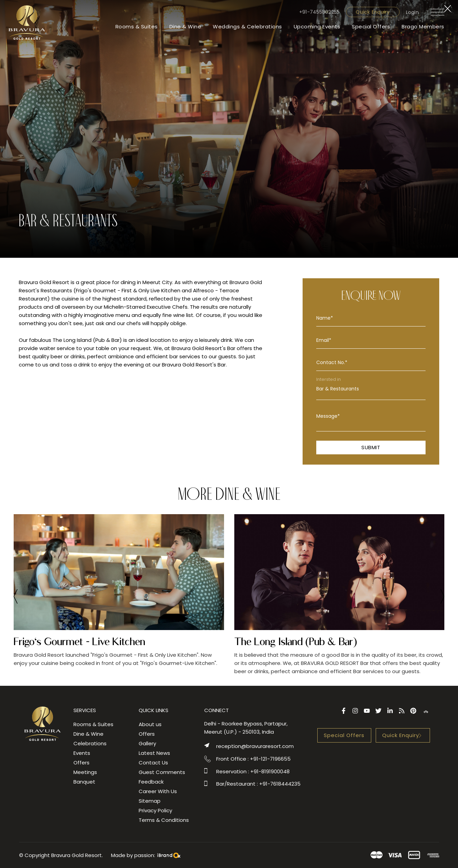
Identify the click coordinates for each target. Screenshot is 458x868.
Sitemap (150, 801)
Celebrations (90, 743)
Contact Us (153, 763)
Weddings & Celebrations (247, 26)
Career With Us (158, 791)
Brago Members (423, 26)
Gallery (147, 743)
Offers (81, 763)
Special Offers (371, 26)
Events (82, 753)
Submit (371, 447)
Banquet (84, 782)
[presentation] (16, 598)
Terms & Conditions (164, 820)
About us (150, 724)
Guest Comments (162, 772)
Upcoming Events (317, 26)
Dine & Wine (185, 26)
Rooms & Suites (137, 26)
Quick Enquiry (373, 12)
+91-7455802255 (320, 12)
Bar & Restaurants (371, 389)
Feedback (151, 782)
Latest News (154, 753)
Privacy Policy (155, 810)
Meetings (85, 772)
